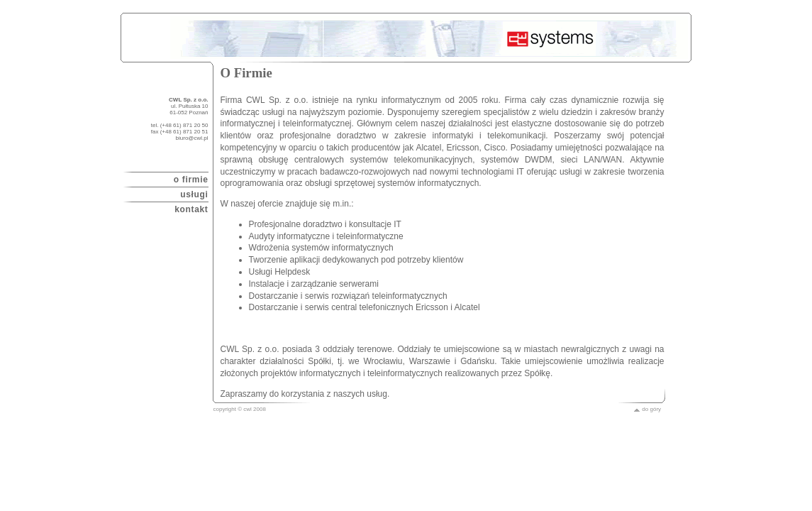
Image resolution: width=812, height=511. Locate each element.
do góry (647, 409)
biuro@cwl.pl (192, 138)
